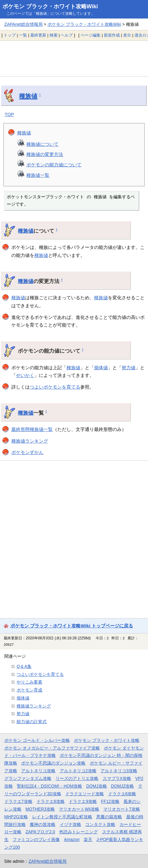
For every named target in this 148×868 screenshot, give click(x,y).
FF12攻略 (110, 801)
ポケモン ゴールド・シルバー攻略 (37, 740)
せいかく (25, 375)
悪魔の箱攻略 (109, 817)
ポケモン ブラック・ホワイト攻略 (107, 740)
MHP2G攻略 (16, 817)
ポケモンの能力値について (54, 165)
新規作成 (112, 35)
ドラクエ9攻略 (83, 801)
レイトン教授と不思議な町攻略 (62, 817)
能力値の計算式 (32, 722)
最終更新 (38, 35)
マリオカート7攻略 (122, 809)
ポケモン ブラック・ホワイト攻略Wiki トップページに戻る (72, 626)
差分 (127, 35)
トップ (10, 35)
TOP (9, 114)
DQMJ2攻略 (122, 786)
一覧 (23, 35)
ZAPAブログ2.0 (40, 832)
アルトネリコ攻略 (38, 771)
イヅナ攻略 (70, 824)
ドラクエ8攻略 (51, 801)
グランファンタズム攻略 (28, 778)
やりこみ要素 (29, 682)
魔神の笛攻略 (43, 824)
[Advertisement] (74, 58)
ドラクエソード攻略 (85, 794)
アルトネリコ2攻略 (78, 771)
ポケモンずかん (27, 452)
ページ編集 (91, 35)
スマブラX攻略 (117, 778)
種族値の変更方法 (45, 154)
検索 (54, 35)
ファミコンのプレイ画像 (36, 839)
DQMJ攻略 (97, 786)
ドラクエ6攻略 (122, 794)
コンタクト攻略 (100, 824)
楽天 (88, 839)
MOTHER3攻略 (40, 809)
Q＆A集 (24, 666)
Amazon (72, 839)
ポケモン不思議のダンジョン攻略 (53, 763)
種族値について (42, 144)
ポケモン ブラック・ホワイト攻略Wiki (50, 6)
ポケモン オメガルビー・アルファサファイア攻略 (52, 748)
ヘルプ (67, 35)
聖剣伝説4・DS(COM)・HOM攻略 (49, 786)
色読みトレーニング (78, 832)
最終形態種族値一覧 (32, 429)
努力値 (129, 368)
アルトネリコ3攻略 (119, 771)
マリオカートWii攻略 (79, 809)
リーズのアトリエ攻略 (77, 778)
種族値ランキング (30, 441)
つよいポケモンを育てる (55, 387)
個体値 (101, 368)
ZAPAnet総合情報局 (23, 24)
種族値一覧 (38, 175)
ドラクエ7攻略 (18, 801)
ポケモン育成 (29, 690)
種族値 (28, 96)
